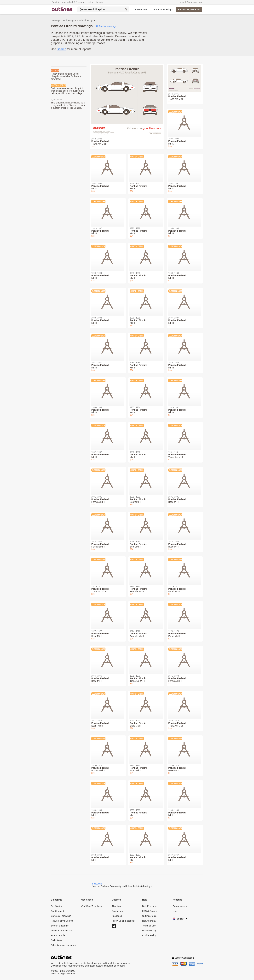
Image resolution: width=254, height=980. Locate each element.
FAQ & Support (150, 911)
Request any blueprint (62, 921)
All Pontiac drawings (106, 26)
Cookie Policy (149, 935)
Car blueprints (58, 911)
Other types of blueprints (63, 945)
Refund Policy (149, 921)
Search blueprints (60, 926)
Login (175, 911)
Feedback (117, 916)
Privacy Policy (149, 931)
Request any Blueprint (189, 9)
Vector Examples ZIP (61, 931)
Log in (181, 2)
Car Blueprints (140, 9)
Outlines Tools (149, 916)
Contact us (117, 911)
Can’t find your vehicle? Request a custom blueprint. (78, 2)
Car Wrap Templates (92, 906)
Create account (195, 2)
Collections (56, 940)
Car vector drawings (61, 916)
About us (116, 906)
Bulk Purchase (150, 906)
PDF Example (58, 935)
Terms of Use (149, 926)
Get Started (57, 906)
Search (61, 49)
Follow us (97, 884)
